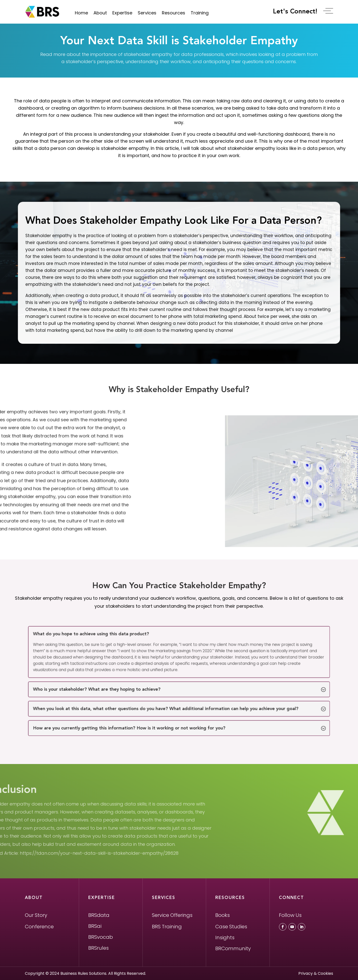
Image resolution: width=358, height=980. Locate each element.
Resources (174, 13)
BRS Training (167, 927)
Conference (39, 927)
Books (223, 915)
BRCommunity (233, 948)
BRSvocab (101, 937)
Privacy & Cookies (316, 973)
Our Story (36, 915)
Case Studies (231, 927)
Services (147, 13)
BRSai (95, 926)
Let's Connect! (298, 11)
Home (81, 13)
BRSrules (98, 948)
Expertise (122, 13)
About (100, 13)
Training (200, 13)
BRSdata (99, 915)
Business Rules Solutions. (84, 973)
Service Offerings (172, 915)
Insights (225, 937)
